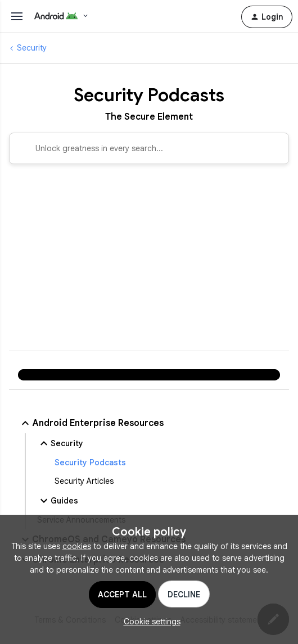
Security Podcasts (90, 462)
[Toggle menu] (17, 16)
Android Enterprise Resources (91, 423)
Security (32, 48)
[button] (149, 622)
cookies (77, 546)
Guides (58, 501)
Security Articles (84, 481)
